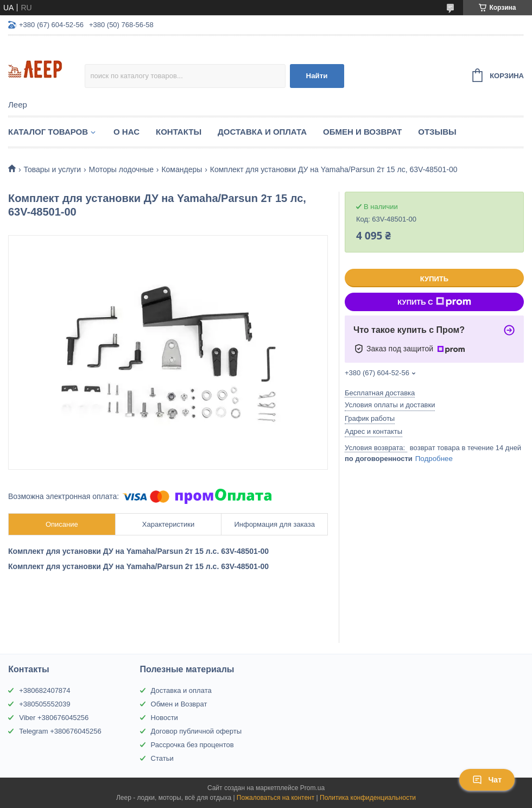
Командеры (182, 169)
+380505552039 (45, 704)
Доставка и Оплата (262, 132)
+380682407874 (45, 690)
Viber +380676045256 (54, 718)
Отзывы (437, 132)
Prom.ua (312, 788)
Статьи (162, 758)
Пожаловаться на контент (275, 798)
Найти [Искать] (317, 76)
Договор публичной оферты (197, 731)
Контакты (179, 132)
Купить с (434, 302)
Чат (487, 780)
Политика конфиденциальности (368, 798)
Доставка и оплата (181, 690)
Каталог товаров (48, 132)
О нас (126, 132)
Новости (164, 718)
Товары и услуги (52, 169)
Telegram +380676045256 (60, 731)
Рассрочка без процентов (192, 745)
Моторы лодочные (121, 169)
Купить (434, 279)
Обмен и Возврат (362, 132)
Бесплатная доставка (380, 393)
